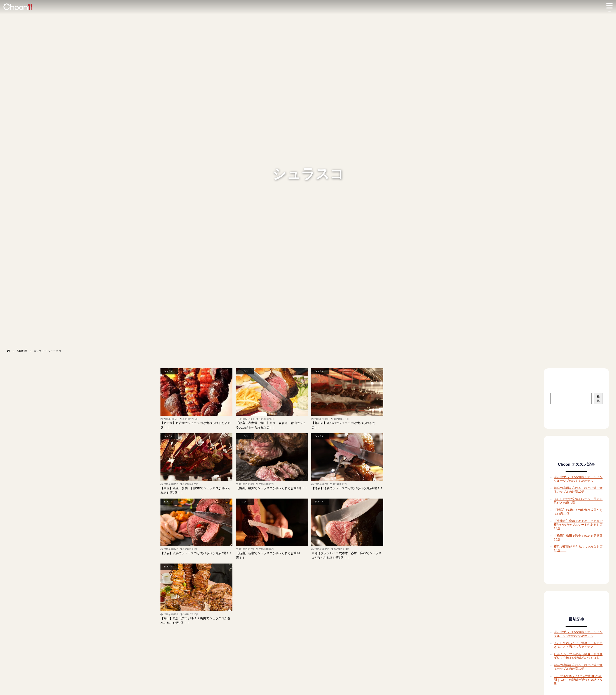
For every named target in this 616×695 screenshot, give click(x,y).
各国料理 (22, 351)
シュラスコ (169, 371)
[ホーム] (8, 351)
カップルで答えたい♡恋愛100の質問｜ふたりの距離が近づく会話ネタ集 (578, 680)
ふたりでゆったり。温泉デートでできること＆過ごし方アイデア (578, 645)
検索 (598, 398)
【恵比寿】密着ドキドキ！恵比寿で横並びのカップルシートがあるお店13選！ (578, 525)
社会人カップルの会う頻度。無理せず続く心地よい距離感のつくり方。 (578, 656)
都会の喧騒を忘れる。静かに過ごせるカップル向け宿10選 (578, 490)
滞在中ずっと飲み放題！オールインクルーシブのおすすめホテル (578, 479)
